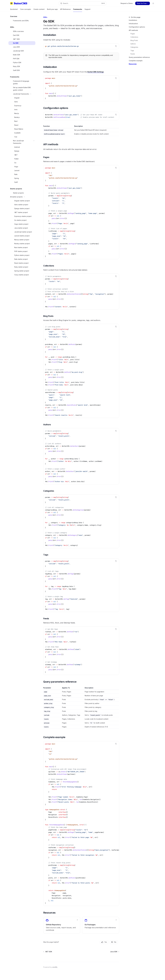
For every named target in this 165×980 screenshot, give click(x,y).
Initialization (133, 24)
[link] (62, 925)
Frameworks (78, 10)
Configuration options (137, 27)
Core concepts (26, 10)
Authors (133, 44)
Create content (39, 10)
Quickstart (14, 10)
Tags (132, 51)
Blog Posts (134, 40)
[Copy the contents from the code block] (116, 46)
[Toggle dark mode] (153, 3)
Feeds (133, 54)
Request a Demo (127, 3)
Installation (133, 20)
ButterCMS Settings (96, 72)
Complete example (136, 61)
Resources (133, 64)
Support (87, 10)
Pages (133, 34)
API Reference (65, 10)
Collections (134, 37)
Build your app (52, 10)
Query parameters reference (139, 57)
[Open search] (82, 3)
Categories (134, 47)
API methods (133, 30)
